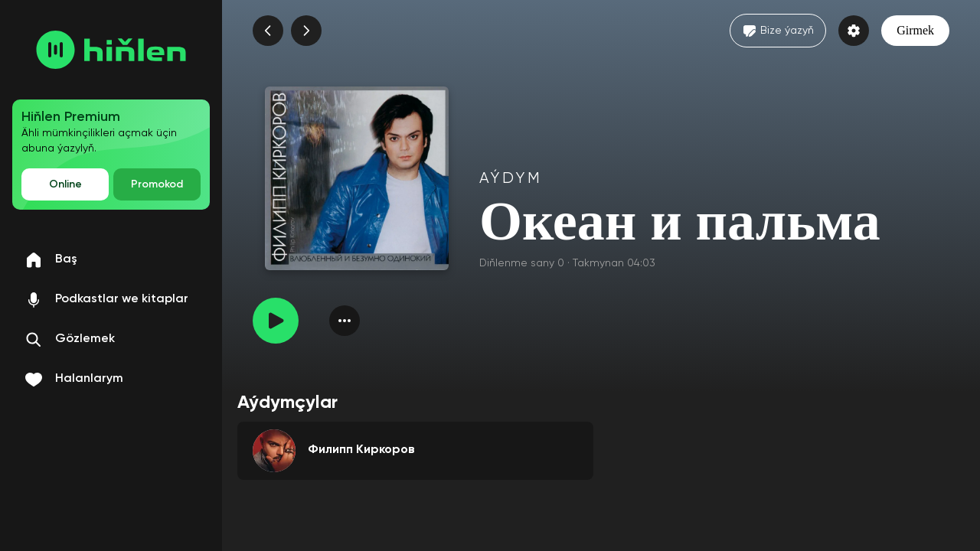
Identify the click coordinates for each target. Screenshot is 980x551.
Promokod (157, 184)
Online (65, 184)
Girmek (915, 30)
